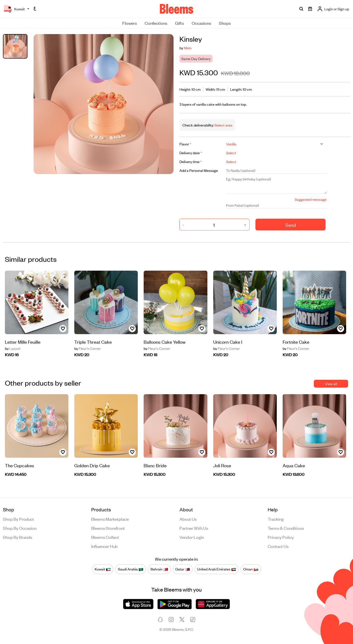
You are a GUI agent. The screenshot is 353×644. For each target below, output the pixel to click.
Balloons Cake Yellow (165, 342)
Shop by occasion (20, 528)
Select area (223, 125)
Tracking (276, 519)
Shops (225, 23)
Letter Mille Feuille (23, 342)
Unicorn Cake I (228, 342)
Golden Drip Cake (92, 465)
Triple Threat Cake (93, 342)
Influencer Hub (104, 546)
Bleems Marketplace (110, 519)
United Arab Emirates (217, 569)
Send (291, 225)
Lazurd (13, 348)
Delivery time (191, 161)
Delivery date (191, 153)
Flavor (185, 144)
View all (331, 384)
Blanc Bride (155, 465)
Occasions (201, 23)
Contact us (278, 546)
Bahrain (159, 569)
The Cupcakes (19, 465)
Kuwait (103, 569)
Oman (251, 569)
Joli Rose (222, 465)
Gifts (179, 23)
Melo (188, 48)
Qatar (183, 569)
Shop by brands (18, 537)
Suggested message (311, 199)
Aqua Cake (294, 465)
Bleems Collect (105, 537)
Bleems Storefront (108, 528)
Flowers (130, 23)
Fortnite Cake (296, 342)
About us (188, 519)
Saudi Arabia (131, 569)
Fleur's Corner (88, 348)
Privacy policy (281, 537)
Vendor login (192, 537)
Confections (156, 23)
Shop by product (19, 519)
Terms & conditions (286, 528)
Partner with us (194, 528)
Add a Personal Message (199, 170)
